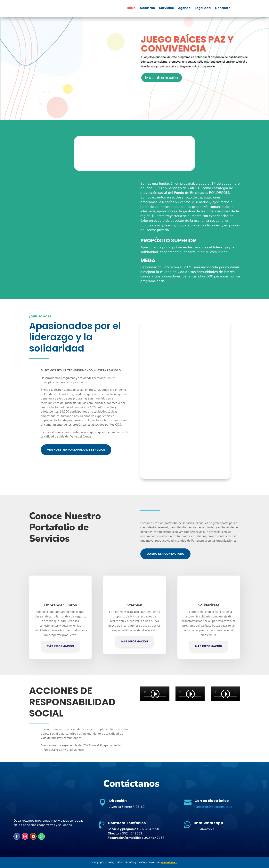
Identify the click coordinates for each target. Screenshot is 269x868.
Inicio (131, 8)
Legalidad (203, 8)
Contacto (223, 8)
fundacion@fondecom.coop (213, 807)
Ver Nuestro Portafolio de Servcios (76, 450)
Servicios (166, 8)
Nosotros (147, 8)
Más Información (162, 78)
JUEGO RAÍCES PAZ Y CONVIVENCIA (187, 44)
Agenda (184, 8)
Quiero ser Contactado (165, 554)
